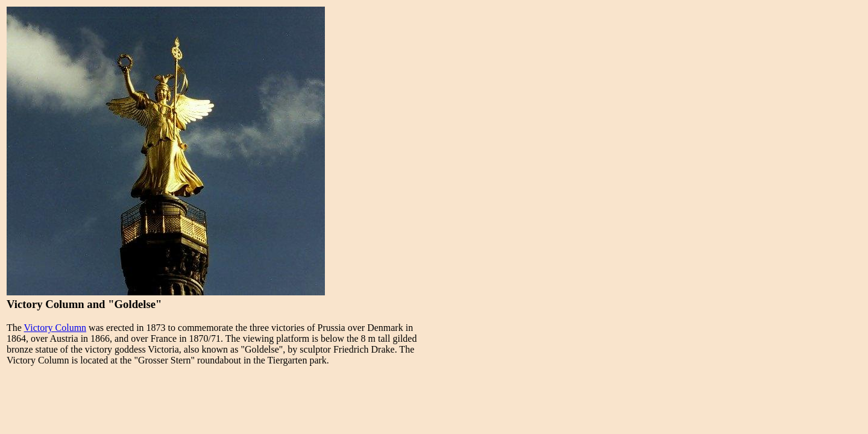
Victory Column (55, 328)
